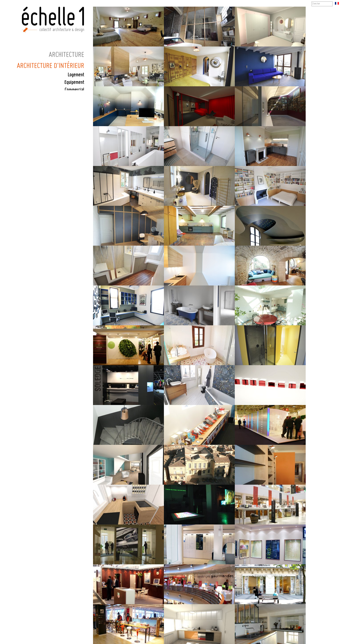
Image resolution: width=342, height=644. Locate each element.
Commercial (74, 90)
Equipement (74, 82)
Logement (76, 75)
